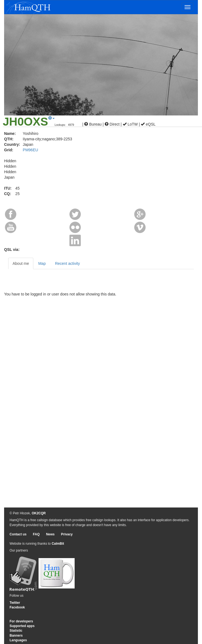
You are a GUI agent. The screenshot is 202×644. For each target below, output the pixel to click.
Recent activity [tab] (67, 263)
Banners (16, 636)
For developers (21, 621)
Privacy (67, 534)
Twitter (15, 603)
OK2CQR (39, 513)
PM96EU (30, 150)
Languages (18, 640)
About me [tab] (21, 263)
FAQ (36, 534)
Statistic (16, 631)
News (50, 534)
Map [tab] (42, 263)
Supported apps (22, 626)
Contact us (18, 534)
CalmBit (58, 544)
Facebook (17, 607)
